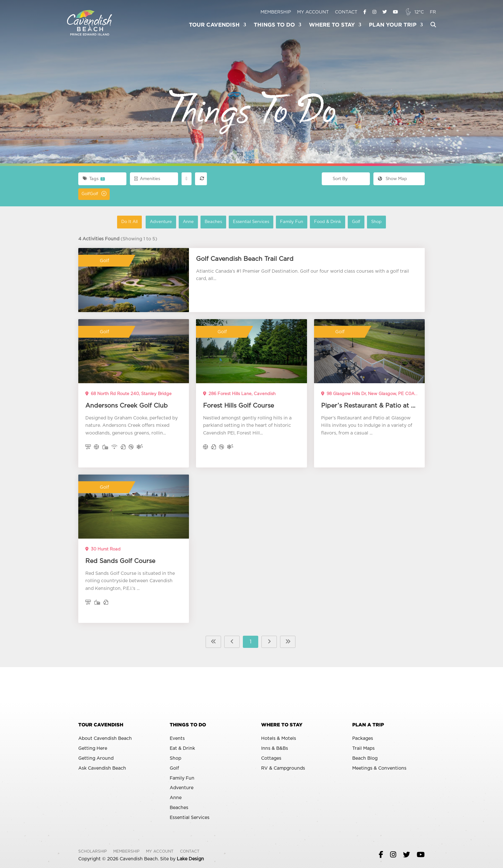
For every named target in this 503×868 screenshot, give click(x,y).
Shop (379, 222)
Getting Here (93, 748)
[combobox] (346, 179)
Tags (94, 179)
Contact (346, 12)
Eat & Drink (182, 748)
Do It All (132, 222)
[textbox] (346, 179)
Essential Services (253, 222)
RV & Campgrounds (283, 768)
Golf (358, 222)
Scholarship (93, 851)
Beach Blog (365, 758)
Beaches (215, 222)
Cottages (271, 758)
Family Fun (294, 222)
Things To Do (274, 25)
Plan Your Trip (393, 25)
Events (177, 739)
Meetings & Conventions (379, 768)
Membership (276, 12)
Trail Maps (363, 748)
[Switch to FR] (433, 12)
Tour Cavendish (214, 25)
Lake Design (190, 859)
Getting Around (96, 758)
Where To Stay (332, 25)
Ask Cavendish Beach (102, 768)
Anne (190, 222)
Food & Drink (330, 222)
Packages (363, 739)
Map (392, 179)
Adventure (163, 222)
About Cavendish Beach (105, 739)
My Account (313, 12)
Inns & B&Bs (275, 748)
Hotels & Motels (279, 739)
